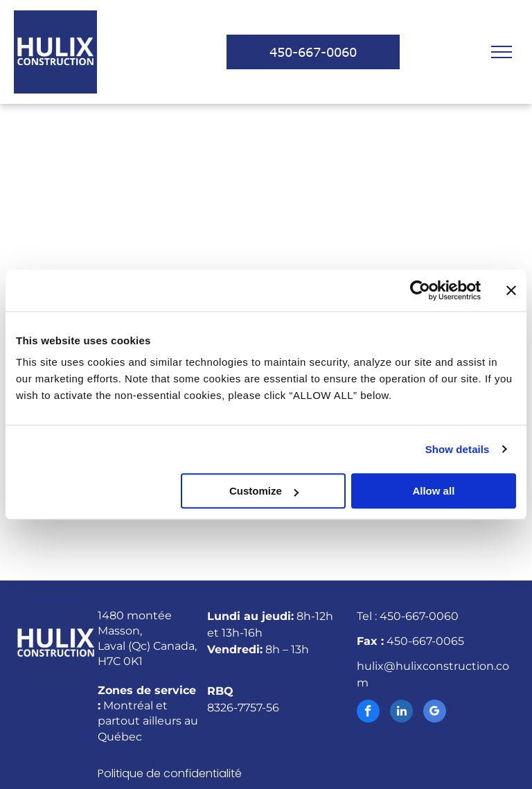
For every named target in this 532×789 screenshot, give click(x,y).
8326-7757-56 (243, 708)
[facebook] (368, 713)
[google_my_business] (435, 713)
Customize (264, 491)
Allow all (433, 491)
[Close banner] (511, 290)
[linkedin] (401, 713)
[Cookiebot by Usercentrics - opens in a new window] (420, 290)
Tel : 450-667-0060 (408, 616)
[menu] (502, 52)
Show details (458, 449)
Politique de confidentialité (170, 773)
